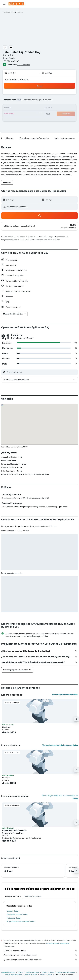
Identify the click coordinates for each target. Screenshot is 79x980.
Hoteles (21, 972)
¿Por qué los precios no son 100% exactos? (41, 960)
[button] (4, 4)
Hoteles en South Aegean (66, 972)
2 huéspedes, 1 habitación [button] (17, 79)
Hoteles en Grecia (48, 972)
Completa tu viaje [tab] (13, 896)
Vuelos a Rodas (13, 911)
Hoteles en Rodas (14, 918)
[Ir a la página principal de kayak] (16, 4)
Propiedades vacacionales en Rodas (21, 921)
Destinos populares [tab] (33, 896)
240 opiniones (24, 65)
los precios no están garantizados (58, 943)
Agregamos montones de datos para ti (41, 955)
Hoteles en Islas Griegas (13, 975)
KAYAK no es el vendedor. (41, 951)
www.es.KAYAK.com (8, 972)
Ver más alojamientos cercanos (65, 694)
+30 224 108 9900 (11, 61)
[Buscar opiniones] (42, 372)
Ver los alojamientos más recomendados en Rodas (60, 797)
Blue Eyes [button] (6, 727)
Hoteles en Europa (33, 972)
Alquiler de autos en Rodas (17, 915)
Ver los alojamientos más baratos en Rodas (60, 745)
